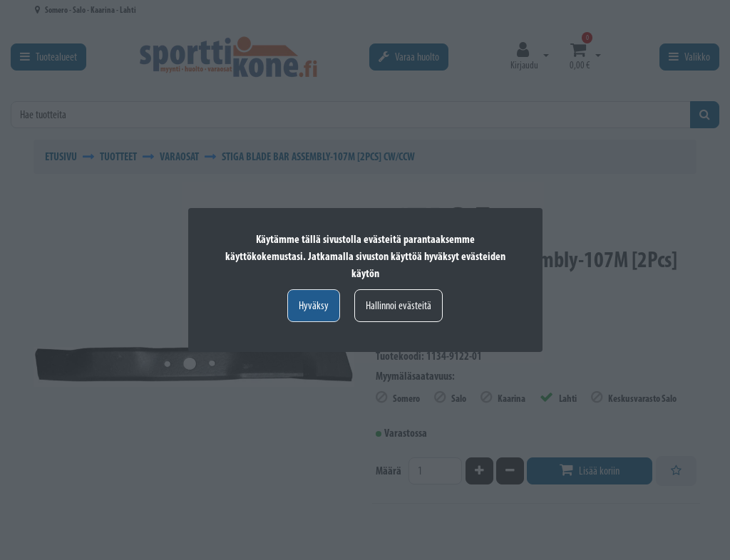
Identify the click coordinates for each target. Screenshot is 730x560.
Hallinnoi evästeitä (399, 305)
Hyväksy (314, 305)
